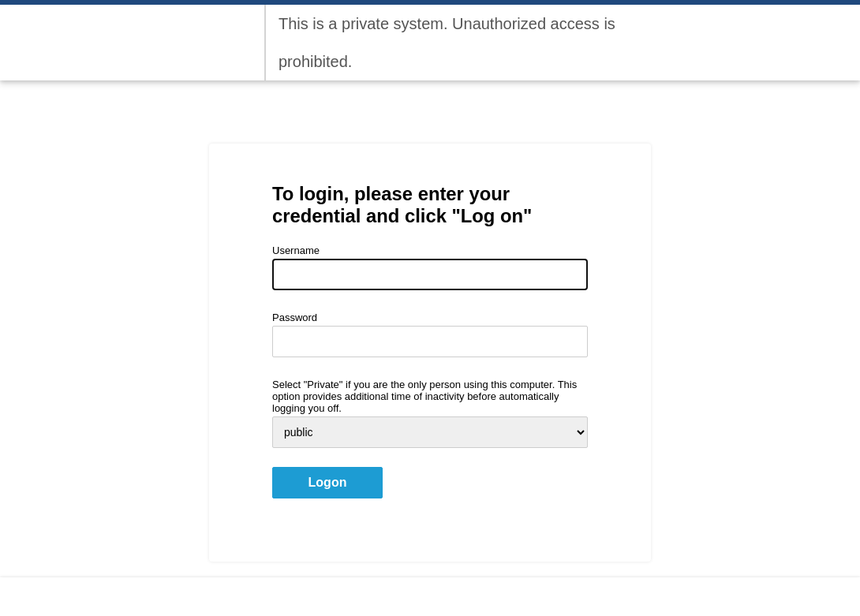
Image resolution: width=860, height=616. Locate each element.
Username (296, 250)
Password (295, 317)
